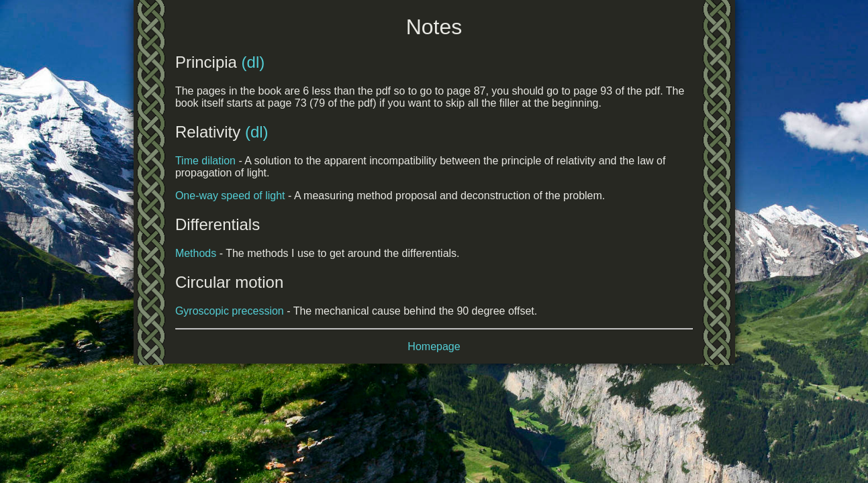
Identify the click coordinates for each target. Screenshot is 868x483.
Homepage (434, 346)
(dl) (253, 62)
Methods (196, 253)
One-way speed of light (230, 196)
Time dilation (205, 161)
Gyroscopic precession (230, 311)
